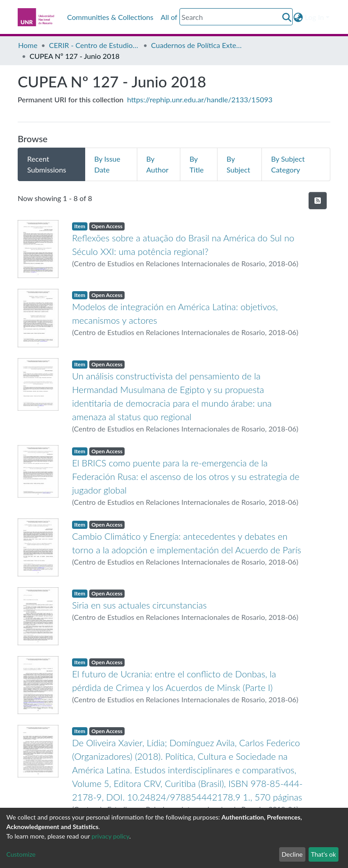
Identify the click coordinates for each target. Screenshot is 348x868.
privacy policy (110, 836)
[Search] (236, 17)
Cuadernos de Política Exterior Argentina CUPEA (196, 45)
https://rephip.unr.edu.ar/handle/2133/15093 (200, 99)
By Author (157, 164)
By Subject (238, 164)
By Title (196, 164)
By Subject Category (288, 164)
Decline (292, 854)
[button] (298, 17)
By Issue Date (107, 164)
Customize (21, 854)
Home (28, 45)
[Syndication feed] (318, 201)
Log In (314, 17)
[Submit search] (287, 17)
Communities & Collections (110, 17)
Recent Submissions (47, 164)
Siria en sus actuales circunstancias (139, 605)
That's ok (323, 854)
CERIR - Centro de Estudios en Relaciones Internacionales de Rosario (94, 45)
